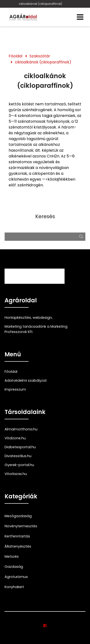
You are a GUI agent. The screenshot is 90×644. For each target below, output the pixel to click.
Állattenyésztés (18, 546)
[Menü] (80, 17)
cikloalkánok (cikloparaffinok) (40, 4)
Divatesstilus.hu (18, 456)
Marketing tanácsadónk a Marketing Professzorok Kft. (36, 329)
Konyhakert (14, 587)
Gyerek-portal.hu (19, 465)
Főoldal (15, 56)
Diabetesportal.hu (20, 447)
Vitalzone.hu (15, 438)
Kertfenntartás (17, 536)
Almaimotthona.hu (21, 429)
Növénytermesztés (21, 526)
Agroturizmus (16, 577)
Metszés (12, 556)
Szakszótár (40, 56)
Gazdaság (14, 567)
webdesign (42, 318)
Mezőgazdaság (18, 516)
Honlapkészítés (18, 318)
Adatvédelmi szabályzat (26, 380)
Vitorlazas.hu (16, 474)
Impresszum (15, 389)
